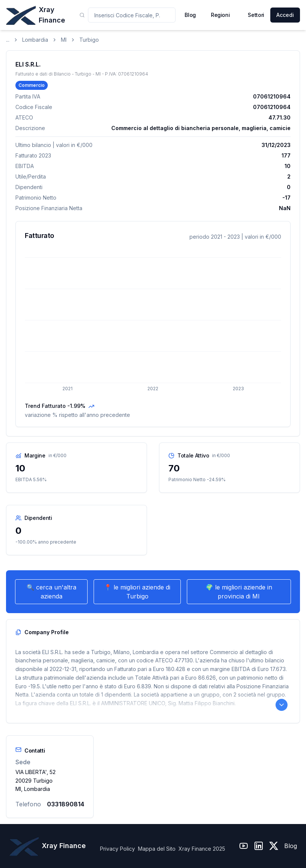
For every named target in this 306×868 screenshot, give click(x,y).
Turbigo (89, 40)
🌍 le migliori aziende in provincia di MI (239, 592)
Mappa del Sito (157, 849)
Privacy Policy (117, 849)
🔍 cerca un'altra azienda (52, 592)
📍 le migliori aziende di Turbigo (137, 592)
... (8, 40)
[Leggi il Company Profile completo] (282, 705)
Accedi (285, 15)
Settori (256, 15)
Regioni (220, 15)
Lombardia (35, 40)
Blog (291, 846)
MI (64, 40)
